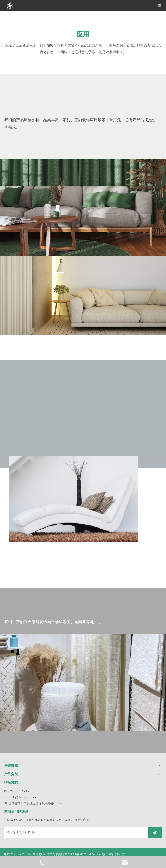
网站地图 (62, 854)
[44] (83, 295)
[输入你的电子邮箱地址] (75, 833)
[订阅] (155, 833)
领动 (105, 854)
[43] (83, 207)
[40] (73, 499)
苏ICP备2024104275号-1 (86, 854)
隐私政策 (121, 854)
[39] (83, 683)
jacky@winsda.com (23, 797)
